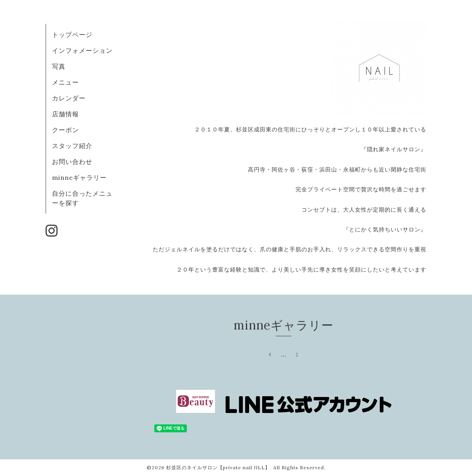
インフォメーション (82, 50)
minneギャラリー (79, 177)
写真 (59, 66)
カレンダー (69, 98)
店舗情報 (65, 114)
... (284, 355)
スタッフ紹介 (72, 146)
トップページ (72, 35)
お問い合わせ (72, 162)
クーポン (65, 130)
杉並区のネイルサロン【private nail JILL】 (218, 467)
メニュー (65, 82)
